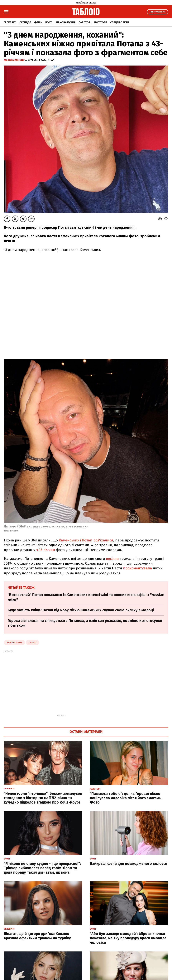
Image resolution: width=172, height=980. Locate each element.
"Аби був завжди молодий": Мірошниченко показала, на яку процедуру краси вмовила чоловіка (128, 938)
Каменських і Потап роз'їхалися (86, 540)
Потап (32, 643)
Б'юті (49, 23)
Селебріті (10, 23)
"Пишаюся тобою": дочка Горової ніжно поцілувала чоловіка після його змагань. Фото (126, 798)
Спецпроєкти (120, 23)
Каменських (14, 643)
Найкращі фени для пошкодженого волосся (129, 864)
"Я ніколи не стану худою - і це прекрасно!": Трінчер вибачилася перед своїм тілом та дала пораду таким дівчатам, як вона (42, 868)
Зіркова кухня (65, 23)
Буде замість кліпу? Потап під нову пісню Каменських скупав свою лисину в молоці (81, 610)
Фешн (38, 23)
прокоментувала (138, 568)
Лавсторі (85, 23)
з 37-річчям (45, 550)
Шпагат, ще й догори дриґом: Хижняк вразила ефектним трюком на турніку (37, 936)
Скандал (25, 23)
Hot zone (101, 23)
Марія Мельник (14, 60)
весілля (112, 559)
